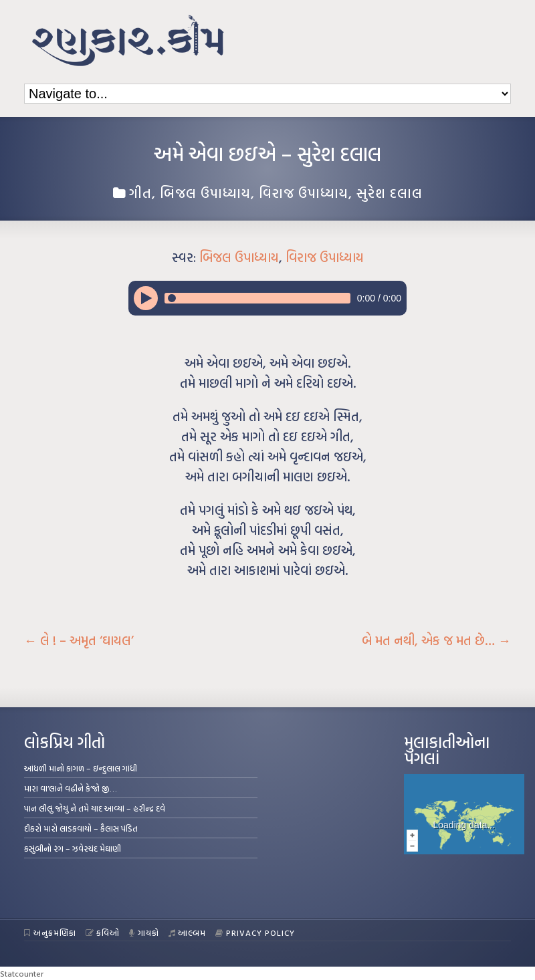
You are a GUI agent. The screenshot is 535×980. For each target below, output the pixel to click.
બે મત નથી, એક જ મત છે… (436, 640)
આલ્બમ (188, 933)
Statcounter (22, 973)
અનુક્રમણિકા (50, 933)
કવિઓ (103, 933)
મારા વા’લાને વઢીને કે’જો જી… (71, 788)
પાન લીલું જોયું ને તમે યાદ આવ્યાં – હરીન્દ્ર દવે (95, 808)
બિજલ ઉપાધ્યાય (205, 193)
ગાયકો (144, 933)
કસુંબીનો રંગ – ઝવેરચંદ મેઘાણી (73, 848)
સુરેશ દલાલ (390, 193)
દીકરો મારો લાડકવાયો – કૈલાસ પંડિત (81, 828)
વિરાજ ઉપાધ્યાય (304, 193)
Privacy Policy (255, 933)
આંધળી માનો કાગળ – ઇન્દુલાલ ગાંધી (81, 768)
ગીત (140, 193)
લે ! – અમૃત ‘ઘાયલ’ (79, 640)
